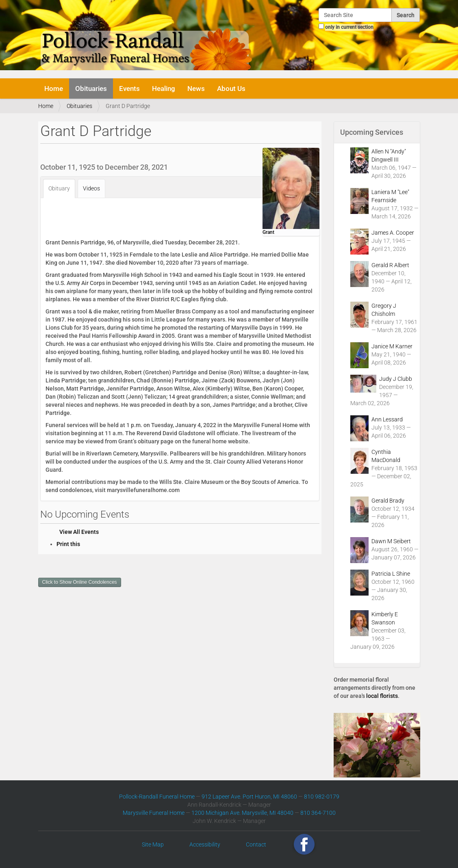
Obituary (59, 188)
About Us (231, 89)
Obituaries (91, 89)
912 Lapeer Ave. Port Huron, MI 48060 (249, 797)
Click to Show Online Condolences (80, 582)
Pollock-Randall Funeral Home (157, 797)
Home (54, 89)
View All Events (79, 532)
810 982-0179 (322, 797)
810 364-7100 (318, 813)
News (196, 89)
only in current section (349, 27)
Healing (164, 89)
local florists (382, 696)
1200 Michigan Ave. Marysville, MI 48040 (242, 813)
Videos (91, 188)
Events (129, 89)
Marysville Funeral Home (154, 813)
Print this (68, 544)
